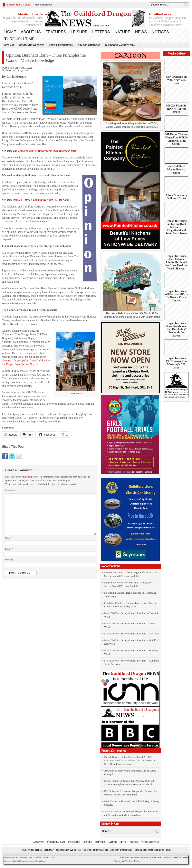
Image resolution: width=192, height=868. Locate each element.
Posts (127, 857)
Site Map (9, 45)
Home (10, 32)
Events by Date (56, 842)
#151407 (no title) (31, 850)
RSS (168, 850)
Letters (101, 32)
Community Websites (32, 45)
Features (56, 32)
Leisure (79, 32)
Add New (135, 857)
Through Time (19, 39)
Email (9, 549)
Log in (121, 857)
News (141, 32)
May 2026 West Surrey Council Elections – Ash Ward (132, 634)
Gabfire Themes (181, 857)
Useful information (61, 45)
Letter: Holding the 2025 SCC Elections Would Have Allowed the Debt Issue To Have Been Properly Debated (130, 760)
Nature (123, 32)
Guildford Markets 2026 (120, 45)
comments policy (29, 477)
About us (31, 32)
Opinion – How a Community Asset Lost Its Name (41, 200)
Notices (160, 32)
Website (9, 560)
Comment (11, 490)
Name (9, 538)
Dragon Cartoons (89, 45)
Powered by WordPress (151, 857)
